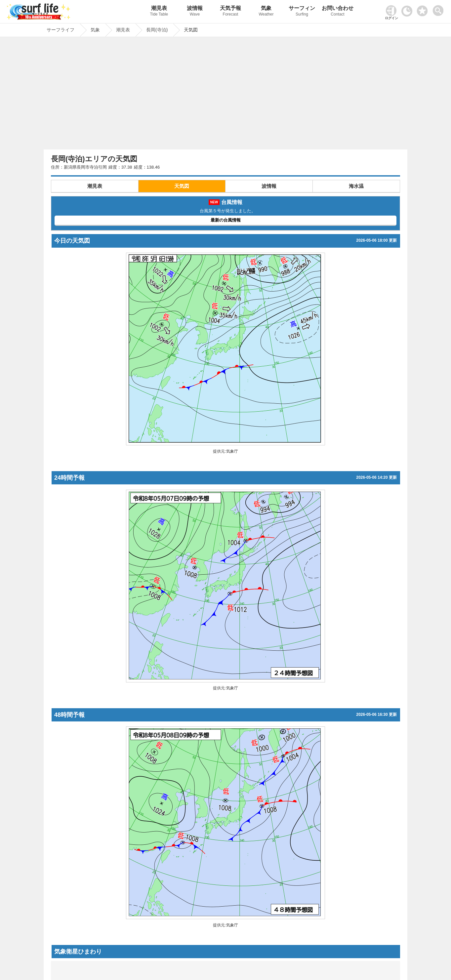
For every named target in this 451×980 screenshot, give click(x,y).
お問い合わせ (338, 12)
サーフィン (302, 12)
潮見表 (159, 12)
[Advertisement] (225, 95)
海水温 (356, 186)
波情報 (195, 12)
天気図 (182, 186)
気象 (266, 12)
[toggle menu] (440, 9)
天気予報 (230, 12)
